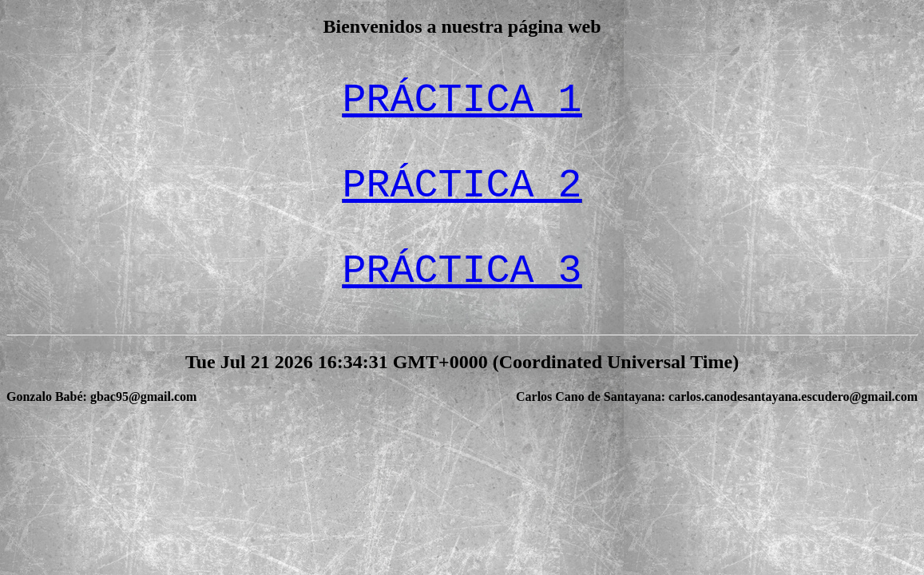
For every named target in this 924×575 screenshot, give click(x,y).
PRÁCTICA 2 (462, 186)
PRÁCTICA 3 (462, 271)
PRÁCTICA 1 (462, 100)
